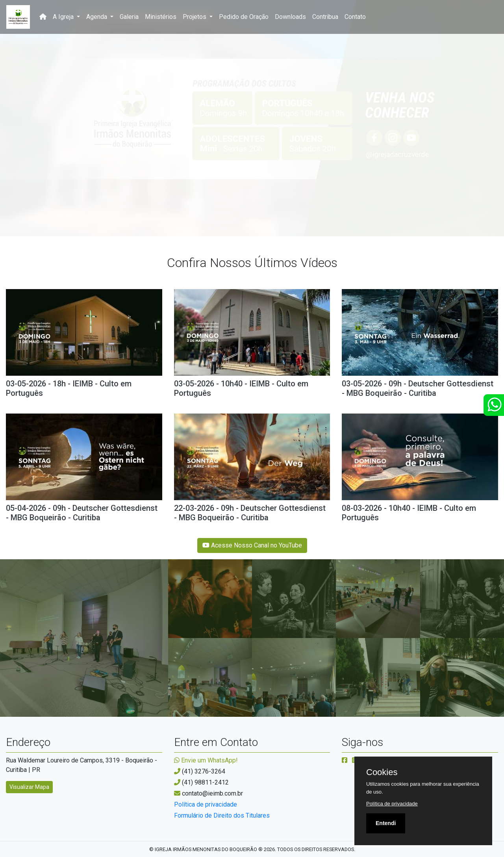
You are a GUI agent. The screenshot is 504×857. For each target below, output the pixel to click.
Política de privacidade (206, 804)
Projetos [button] (195, 17)
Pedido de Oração (244, 17)
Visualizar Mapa (29, 787)
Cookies (382, 772)
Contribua (325, 17)
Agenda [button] (97, 17)
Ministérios (161, 17)
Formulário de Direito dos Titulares (222, 815)
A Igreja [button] (64, 17)
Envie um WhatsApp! (206, 760)
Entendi (386, 823)
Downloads (290, 17)
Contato (355, 17)
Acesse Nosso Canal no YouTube (252, 545)
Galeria (129, 17)
